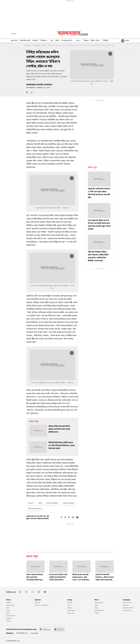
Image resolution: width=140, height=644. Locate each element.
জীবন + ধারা (96, 41)
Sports (8, 613)
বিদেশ (57, 41)
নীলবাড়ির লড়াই (25, 41)
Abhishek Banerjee (34, 508)
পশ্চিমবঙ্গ (44, 41)
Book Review (71, 610)
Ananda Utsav (99, 602)
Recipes (70, 608)
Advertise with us (128, 608)
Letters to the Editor (41, 605)
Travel (69, 605)
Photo (97, 605)
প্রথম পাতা (14, 41)
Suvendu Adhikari (52, 503)
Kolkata (44, 45)
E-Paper (14, 34)
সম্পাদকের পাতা (68, 41)
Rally (40, 503)
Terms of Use (127, 602)
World (8, 610)
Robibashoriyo (99, 610)
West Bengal (37, 45)
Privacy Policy (127, 610)
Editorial (37, 602)
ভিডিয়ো (106, 41)
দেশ (52, 41)
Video (96, 608)
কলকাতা (35, 41)
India (8, 608)
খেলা (79, 41)
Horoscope (71, 613)
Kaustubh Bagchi (68, 503)
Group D (31, 503)
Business (9, 618)
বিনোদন (86, 41)
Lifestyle (70, 602)
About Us (126, 605)
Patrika (97, 613)
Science (9, 621)
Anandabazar (28, 45)
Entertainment (11, 616)
